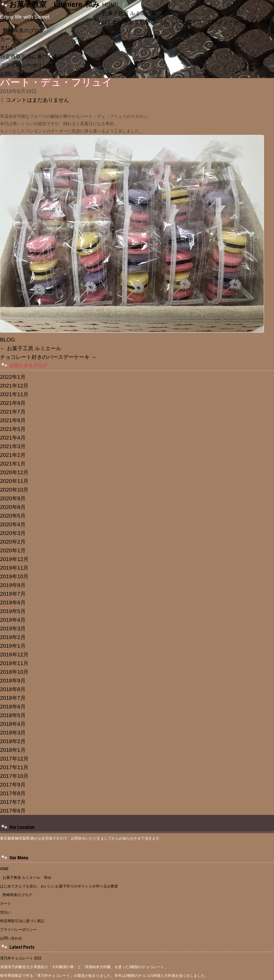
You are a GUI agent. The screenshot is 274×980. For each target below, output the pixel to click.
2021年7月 (13, 412)
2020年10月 (14, 490)
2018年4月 (13, 724)
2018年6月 (13, 706)
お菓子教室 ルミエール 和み (137, 13)
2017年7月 (13, 802)
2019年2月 (13, 637)
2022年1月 (13, 377)
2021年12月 (14, 386)
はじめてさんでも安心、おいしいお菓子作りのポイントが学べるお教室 (61, 886)
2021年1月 (13, 464)
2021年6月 (13, 420)
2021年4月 (13, 438)
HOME (110, 4)
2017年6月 (13, 811)
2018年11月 (14, 663)
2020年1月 (13, 550)
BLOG (8, 340)
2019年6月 (13, 602)
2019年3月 (13, 628)
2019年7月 (13, 594)
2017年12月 (14, 759)
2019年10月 (14, 576)
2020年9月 (13, 498)
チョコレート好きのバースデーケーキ (48, 357)
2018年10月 (14, 672)
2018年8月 (13, 689)
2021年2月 (13, 455)
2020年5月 (13, 516)
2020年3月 (13, 533)
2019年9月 (13, 585)
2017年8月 (13, 793)
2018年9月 (13, 680)
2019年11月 (14, 568)
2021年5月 (13, 429)
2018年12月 (14, 654)
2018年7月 (13, 698)
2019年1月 (13, 646)
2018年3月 (13, 733)
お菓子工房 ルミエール (31, 348)
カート (8, 39)
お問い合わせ (16, 74)
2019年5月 (13, 611)
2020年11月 (14, 481)
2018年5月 (13, 715)
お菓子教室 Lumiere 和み (54, 4)
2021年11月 (14, 394)
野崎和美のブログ (24, 30)
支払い (8, 48)
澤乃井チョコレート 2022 (21, 958)
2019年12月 (14, 559)
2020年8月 (13, 507)
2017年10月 (14, 776)
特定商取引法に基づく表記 (32, 56)
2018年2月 (13, 741)
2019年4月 (13, 620)
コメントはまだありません (37, 100)
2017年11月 (14, 767)
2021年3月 (13, 446)
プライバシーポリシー (26, 65)
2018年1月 (13, 750)
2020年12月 (14, 472)
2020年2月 (13, 542)
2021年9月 (13, 403)
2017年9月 (13, 785)
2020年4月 (13, 524)
